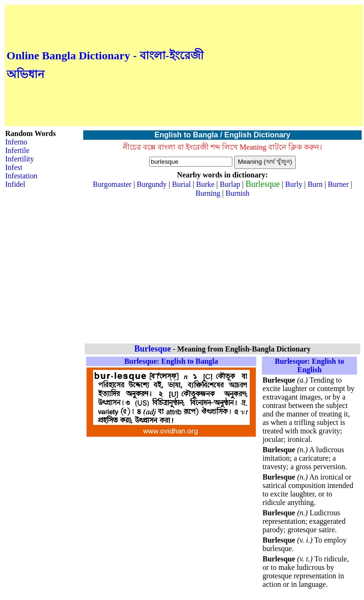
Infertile (17, 150)
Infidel (15, 184)
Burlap (230, 184)
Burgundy (152, 184)
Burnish (237, 193)
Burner (338, 184)
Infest (14, 167)
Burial (182, 184)
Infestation (21, 176)
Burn (315, 184)
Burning (208, 193)
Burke (205, 184)
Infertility (20, 159)
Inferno (16, 142)
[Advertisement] (284, 65)
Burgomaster (112, 184)
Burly (293, 184)
